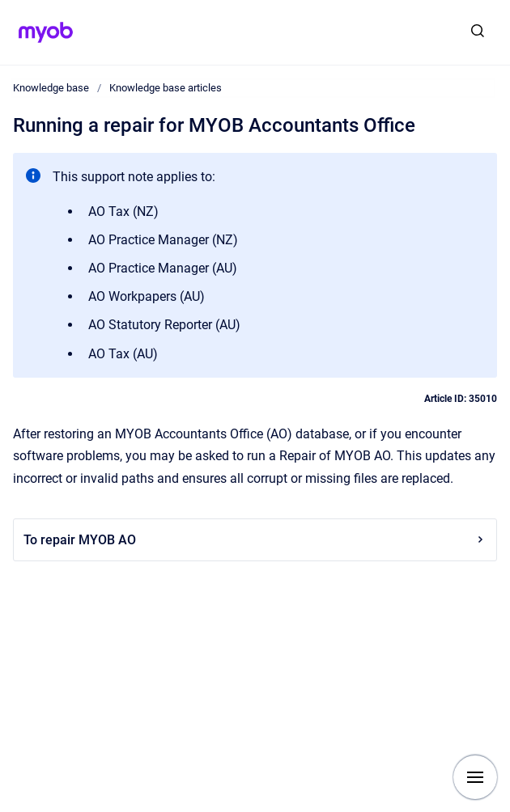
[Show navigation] (475, 777)
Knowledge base (51, 88)
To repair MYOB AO (255, 540)
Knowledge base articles (166, 88)
